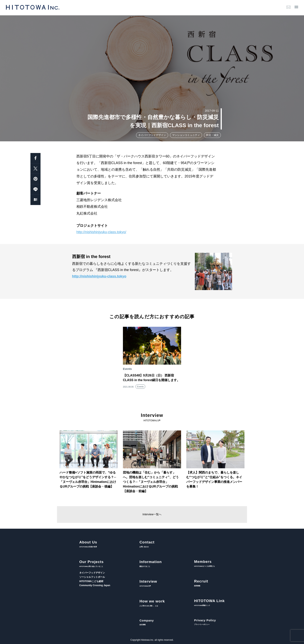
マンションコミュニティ (186, 135)
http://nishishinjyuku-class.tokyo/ (101, 232)
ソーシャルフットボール (92, 577)
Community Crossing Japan (95, 585)
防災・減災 (212, 135)
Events (140, 387)
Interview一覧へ (152, 514)
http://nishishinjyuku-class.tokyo (99, 276)
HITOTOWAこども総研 (91, 581)
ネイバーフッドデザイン (152, 135)
